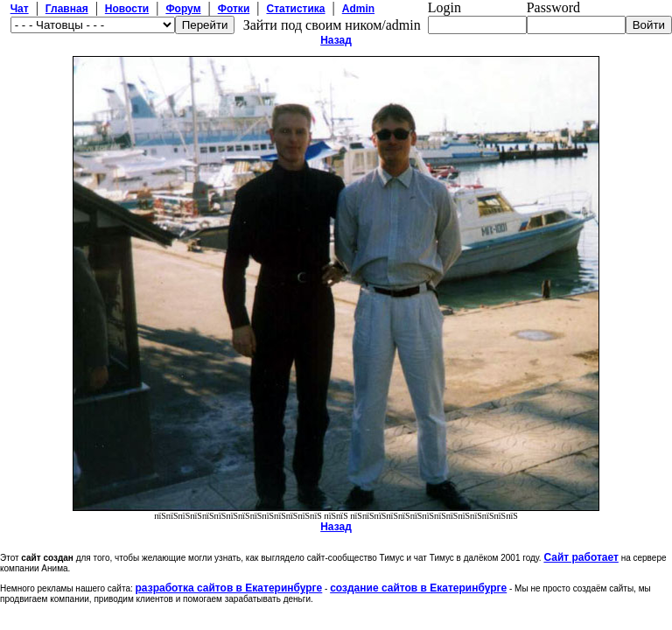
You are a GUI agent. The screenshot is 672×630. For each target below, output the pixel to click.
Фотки (234, 9)
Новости (127, 9)
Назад (336, 40)
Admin (358, 9)
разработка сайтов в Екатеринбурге (229, 588)
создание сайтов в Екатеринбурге (418, 588)
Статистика (295, 9)
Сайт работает (581, 557)
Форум (183, 9)
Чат (20, 9)
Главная (67, 9)
